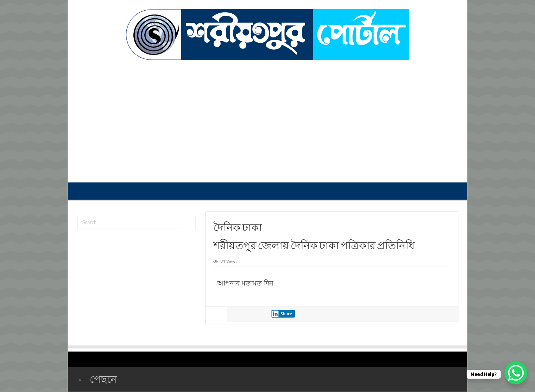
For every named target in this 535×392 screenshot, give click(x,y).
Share (282, 314)
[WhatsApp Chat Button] (516, 373)
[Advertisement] (267, 118)
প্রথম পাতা (82, 190)
